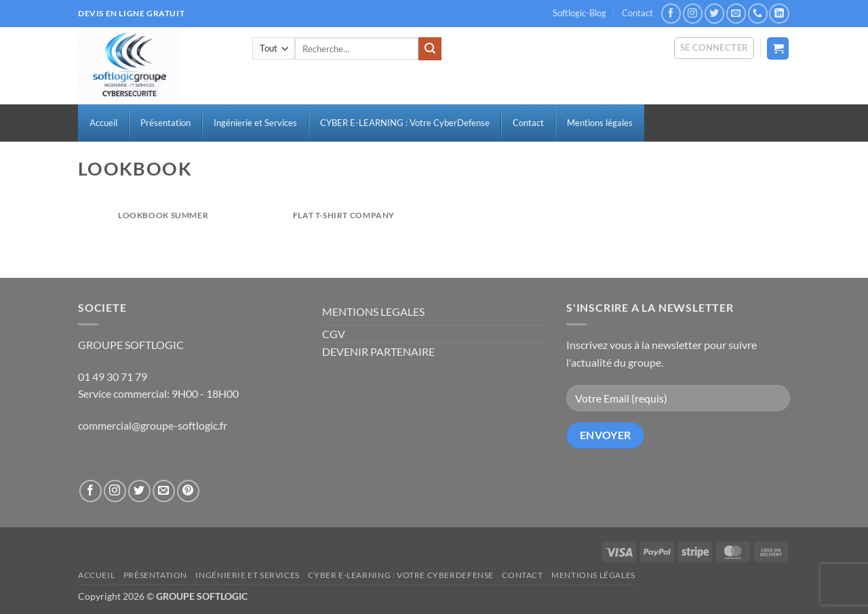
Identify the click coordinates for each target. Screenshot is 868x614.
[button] (714, 48)
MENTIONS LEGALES (373, 311)
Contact (637, 13)
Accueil (96, 575)
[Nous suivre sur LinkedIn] (779, 13)
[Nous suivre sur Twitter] (714, 13)
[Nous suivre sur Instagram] (693, 13)
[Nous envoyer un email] (736, 13)
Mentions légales (593, 575)
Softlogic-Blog (579, 13)
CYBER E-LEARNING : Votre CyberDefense (401, 575)
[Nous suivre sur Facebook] (671, 13)
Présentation (155, 575)
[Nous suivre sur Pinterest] (188, 491)
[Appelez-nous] (758, 13)
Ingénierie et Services (247, 575)
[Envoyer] (430, 49)
